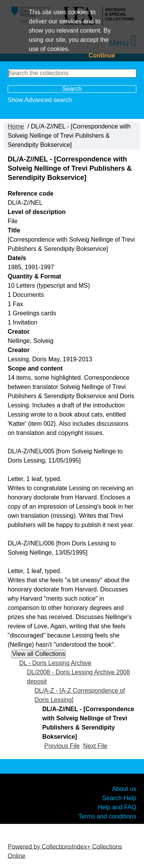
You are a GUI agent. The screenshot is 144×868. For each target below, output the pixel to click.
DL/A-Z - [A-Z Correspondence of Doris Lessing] (80, 695)
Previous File (62, 746)
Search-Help (119, 798)
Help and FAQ (117, 807)
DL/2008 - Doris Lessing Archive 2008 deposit (78, 677)
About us (124, 788)
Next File (95, 746)
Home (16, 126)
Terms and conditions (107, 816)
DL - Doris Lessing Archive (55, 663)
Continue (102, 55)
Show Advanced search (40, 100)
